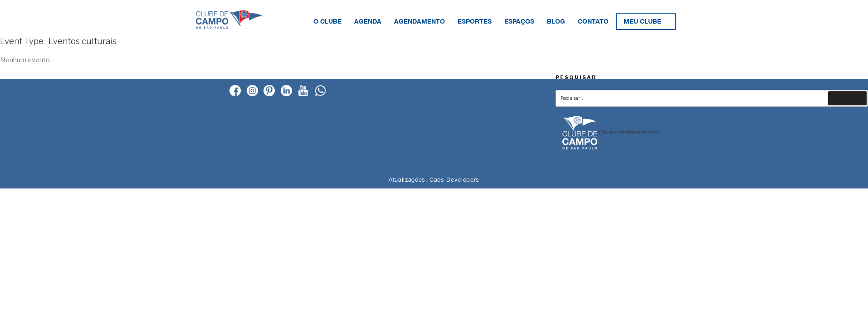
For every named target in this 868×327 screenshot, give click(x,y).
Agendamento (419, 21)
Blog (556, 21)
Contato (593, 21)
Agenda (368, 21)
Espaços (519, 21)
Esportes (475, 21)
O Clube (327, 21)
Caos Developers (454, 180)
